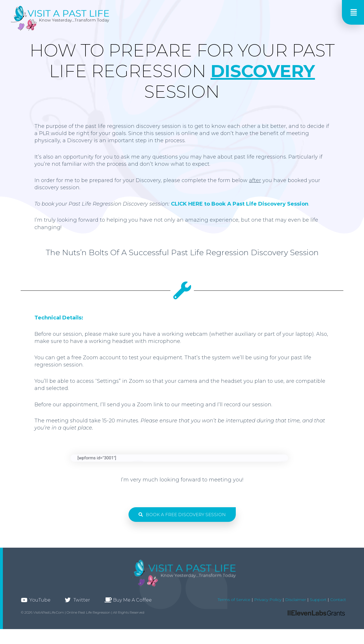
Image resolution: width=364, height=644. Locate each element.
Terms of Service (234, 600)
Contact (338, 600)
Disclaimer (296, 600)
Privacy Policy (267, 600)
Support (318, 600)
